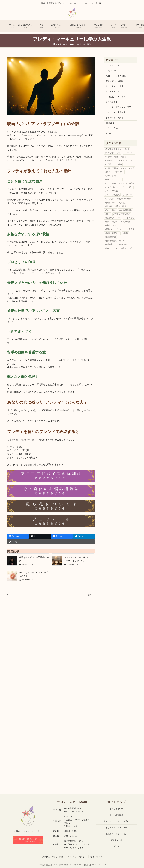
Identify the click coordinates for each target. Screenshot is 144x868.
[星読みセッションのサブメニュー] (89, 26)
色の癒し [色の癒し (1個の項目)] (124, 244)
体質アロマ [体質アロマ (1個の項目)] (111, 203)
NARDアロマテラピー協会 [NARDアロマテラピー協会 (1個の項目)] (118, 149)
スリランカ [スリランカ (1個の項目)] (111, 176)
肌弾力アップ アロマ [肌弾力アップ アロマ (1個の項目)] (115, 229)
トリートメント (113, 92)
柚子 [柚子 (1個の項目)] (108, 214)
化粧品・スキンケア (117, 97)
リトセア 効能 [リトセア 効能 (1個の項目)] (112, 191)
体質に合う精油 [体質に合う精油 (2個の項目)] (125, 199)
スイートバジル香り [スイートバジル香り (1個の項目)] (115, 172)
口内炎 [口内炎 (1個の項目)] (109, 206)
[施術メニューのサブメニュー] (66, 26)
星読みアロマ (112, 102)
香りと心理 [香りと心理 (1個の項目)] (127, 248)
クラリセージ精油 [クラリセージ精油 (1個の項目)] (114, 164)
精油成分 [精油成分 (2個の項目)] (126, 222)
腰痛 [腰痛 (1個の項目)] (126, 233)
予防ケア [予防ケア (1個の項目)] (128, 195)
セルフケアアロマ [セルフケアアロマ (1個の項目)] (114, 180)
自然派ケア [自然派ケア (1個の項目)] (111, 244)
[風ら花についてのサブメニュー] (35, 26)
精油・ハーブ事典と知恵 (117, 76)
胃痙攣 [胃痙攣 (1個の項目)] (131, 229)
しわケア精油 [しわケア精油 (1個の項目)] (112, 157)
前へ (12, 595)
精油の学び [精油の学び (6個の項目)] (130, 218)
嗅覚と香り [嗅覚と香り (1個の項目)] (121, 206)
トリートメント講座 (115, 86)
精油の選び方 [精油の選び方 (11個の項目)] (112, 222)
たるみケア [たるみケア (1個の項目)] (111, 161)
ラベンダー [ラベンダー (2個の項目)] (128, 187)
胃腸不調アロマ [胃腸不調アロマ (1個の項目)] (113, 233)
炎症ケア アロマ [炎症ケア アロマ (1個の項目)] (113, 218)
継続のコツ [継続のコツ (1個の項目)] (111, 225)
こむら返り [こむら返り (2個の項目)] (130, 153)
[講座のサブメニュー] (47, 26)
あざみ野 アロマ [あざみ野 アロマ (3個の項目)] (113, 153)
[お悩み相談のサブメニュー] (106, 26)
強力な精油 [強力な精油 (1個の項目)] (111, 210)
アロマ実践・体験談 (115, 81)
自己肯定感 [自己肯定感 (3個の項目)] (111, 237)
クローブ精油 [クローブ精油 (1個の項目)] (112, 168)
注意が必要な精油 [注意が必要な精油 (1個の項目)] (122, 214)
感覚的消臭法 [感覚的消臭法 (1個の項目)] (126, 210)
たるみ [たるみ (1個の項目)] (125, 157)
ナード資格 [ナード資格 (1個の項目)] (111, 183)
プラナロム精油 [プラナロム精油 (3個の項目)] (127, 183)
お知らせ (110, 133)
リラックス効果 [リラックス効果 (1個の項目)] (113, 195)
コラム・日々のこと (115, 128)
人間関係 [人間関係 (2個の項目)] (110, 199)
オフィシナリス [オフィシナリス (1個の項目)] (127, 161)
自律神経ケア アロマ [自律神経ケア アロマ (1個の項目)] (115, 241)
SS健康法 (110, 123)
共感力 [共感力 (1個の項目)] (123, 203)
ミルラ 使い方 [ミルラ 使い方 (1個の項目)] (112, 187)
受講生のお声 (114, 71)
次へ (90, 595)
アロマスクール (113, 65)
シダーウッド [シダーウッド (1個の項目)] (128, 168)
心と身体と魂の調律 (82, 44)
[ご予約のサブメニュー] (130, 26)
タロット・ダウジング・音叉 (118, 107)
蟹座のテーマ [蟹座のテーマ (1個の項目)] (112, 248)
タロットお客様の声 (117, 112)
